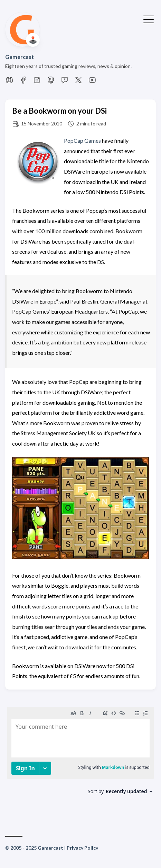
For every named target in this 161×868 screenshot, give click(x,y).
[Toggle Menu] (149, 19)
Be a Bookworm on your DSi (59, 111)
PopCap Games (82, 141)
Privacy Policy (82, 848)
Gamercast (20, 57)
